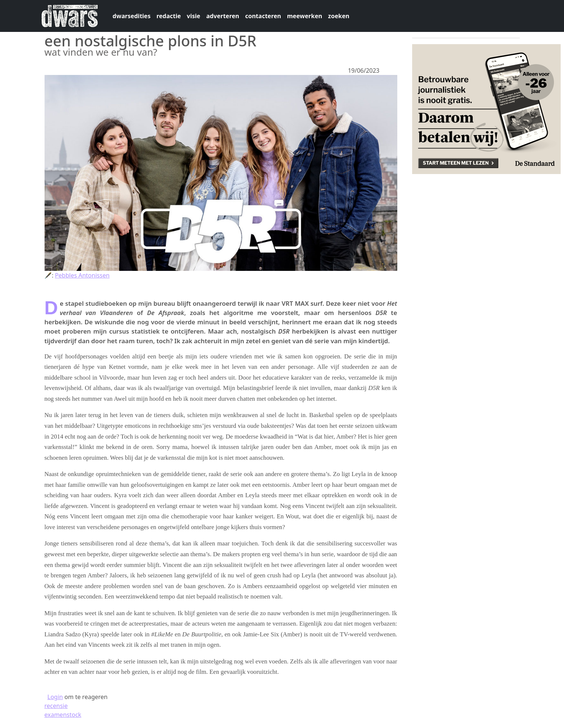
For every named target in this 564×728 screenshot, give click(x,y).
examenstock (63, 715)
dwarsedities (131, 16)
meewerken (305, 16)
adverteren (223, 16)
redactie (169, 16)
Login (55, 697)
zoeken (339, 16)
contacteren (263, 16)
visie (193, 16)
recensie (56, 706)
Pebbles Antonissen (82, 275)
